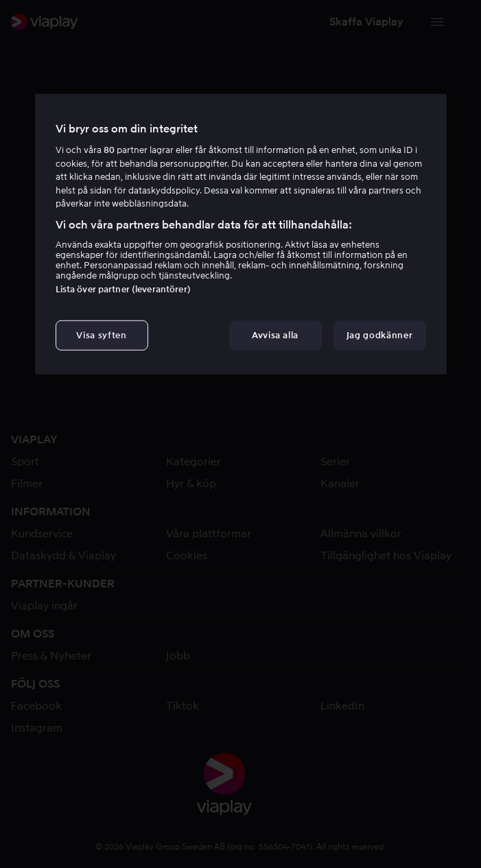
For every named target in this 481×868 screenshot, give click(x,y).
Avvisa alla (275, 335)
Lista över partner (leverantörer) (123, 289)
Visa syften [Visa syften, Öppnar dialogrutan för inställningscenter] (101, 335)
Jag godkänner (379, 335)
